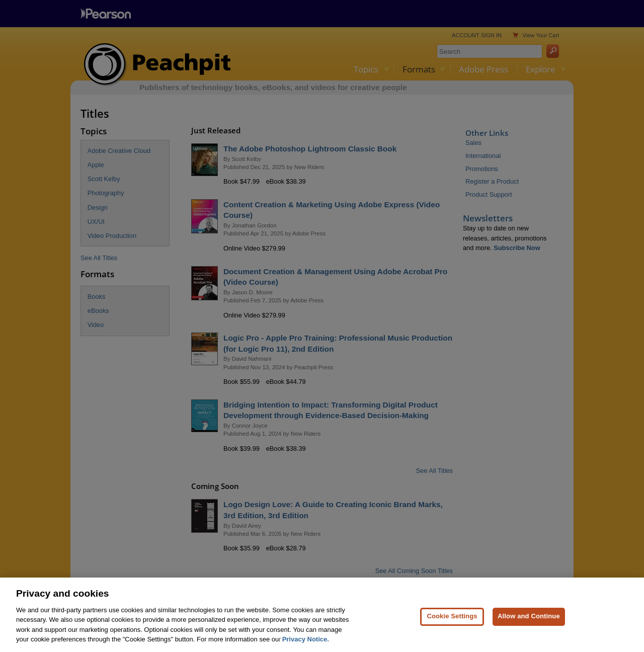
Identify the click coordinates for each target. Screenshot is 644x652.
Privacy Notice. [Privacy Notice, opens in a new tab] (306, 646)
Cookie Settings (452, 623)
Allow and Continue (529, 623)
